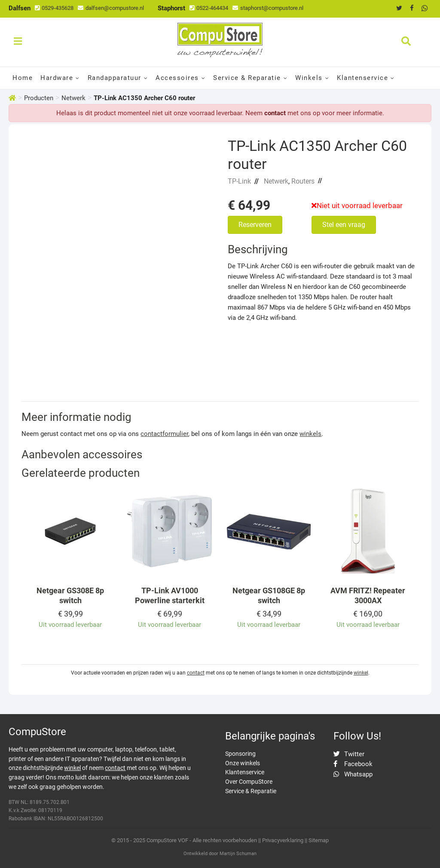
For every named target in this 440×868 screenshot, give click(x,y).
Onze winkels (243, 763)
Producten (39, 98)
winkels (310, 434)
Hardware (57, 78)
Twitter (349, 754)
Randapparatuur (115, 78)
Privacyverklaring (283, 840)
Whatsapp (353, 774)
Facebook (353, 764)
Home (23, 78)
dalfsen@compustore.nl (111, 8)
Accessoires (177, 78)
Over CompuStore (249, 782)
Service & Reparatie (247, 78)
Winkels (309, 78)
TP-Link (239, 181)
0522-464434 (209, 8)
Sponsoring (240, 754)
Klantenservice (362, 78)
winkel (361, 673)
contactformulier (164, 434)
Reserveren (255, 225)
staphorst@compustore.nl (268, 8)
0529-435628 (54, 8)
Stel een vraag (344, 225)
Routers (303, 181)
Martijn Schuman (238, 854)
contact (275, 113)
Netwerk (73, 98)
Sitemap (319, 840)
